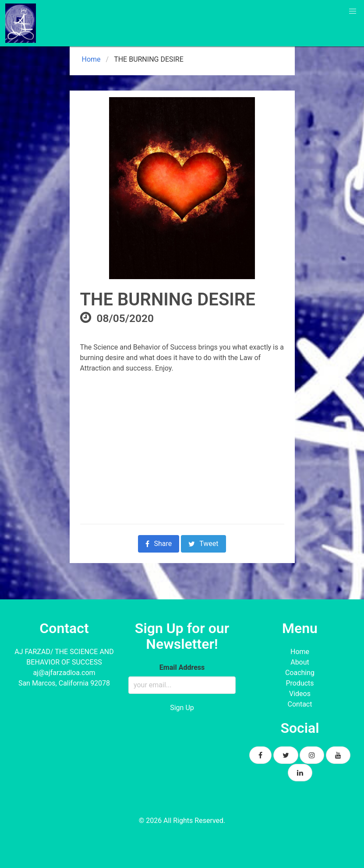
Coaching (300, 673)
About (300, 662)
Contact (300, 704)
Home (90, 59)
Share (159, 544)
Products (300, 683)
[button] (353, 11)
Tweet (203, 544)
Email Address (182, 667)
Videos (300, 694)
